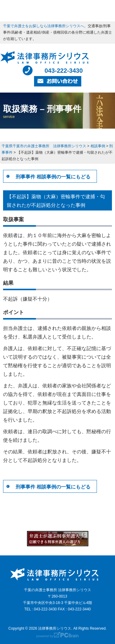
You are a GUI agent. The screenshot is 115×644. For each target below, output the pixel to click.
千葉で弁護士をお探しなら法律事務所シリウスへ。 (45, 26)
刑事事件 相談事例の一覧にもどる (53, 177)
